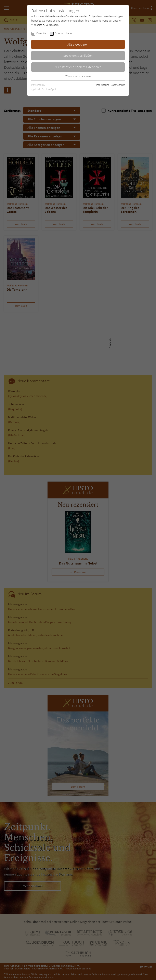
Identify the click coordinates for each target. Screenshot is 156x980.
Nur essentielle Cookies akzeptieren (78, 67)
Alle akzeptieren (78, 44)
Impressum (102, 85)
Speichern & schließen (78, 55)
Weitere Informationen (78, 76)
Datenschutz (118, 85)
